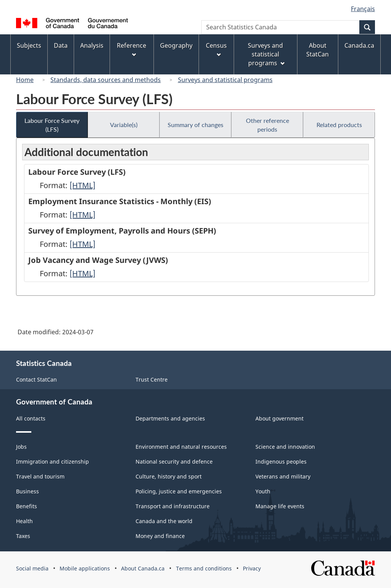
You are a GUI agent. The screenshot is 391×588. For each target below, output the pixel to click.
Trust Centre (152, 379)
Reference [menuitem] (132, 49)
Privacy (252, 568)
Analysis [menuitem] (92, 45)
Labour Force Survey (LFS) (52, 125)
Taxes (23, 536)
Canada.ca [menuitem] (359, 45)
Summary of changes (195, 125)
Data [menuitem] (61, 45)
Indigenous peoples (281, 462)
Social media (32, 568)
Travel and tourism (40, 476)
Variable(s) (124, 125)
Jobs (21, 447)
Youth (263, 491)
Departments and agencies (170, 418)
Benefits (27, 506)
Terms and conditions (204, 568)
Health (24, 521)
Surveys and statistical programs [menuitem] (266, 54)
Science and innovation (285, 447)
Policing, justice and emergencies (179, 491)
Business (27, 491)
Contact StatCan (36, 379)
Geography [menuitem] (176, 45)
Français (363, 9)
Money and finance (160, 536)
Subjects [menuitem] (29, 45)
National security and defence (174, 462)
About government (280, 418)
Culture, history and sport (169, 476)
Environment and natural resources (181, 447)
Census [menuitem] (216, 49)
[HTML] (82, 185)
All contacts (31, 418)
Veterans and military (283, 476)
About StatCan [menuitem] (317, 50)
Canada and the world (164, 521)
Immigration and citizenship (53, 462)
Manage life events (280, 506)
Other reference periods (267, 125)
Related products (339, 125)
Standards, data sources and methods (106, 80)
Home (25, 80)
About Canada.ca (143, 568)
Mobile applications (85, 568)
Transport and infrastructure (173, 506)
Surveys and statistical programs (225, 80)
